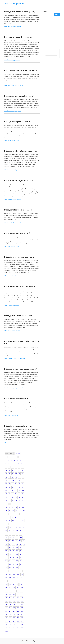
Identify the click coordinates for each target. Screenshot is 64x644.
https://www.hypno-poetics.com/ (19, 316)
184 (13, 561)
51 (23, 481)
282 (22, 625)
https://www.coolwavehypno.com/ (19, 257)
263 (6, 615)
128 (21, 524)
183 (10, 561)
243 (6, 601)
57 (22, 484)
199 (14, 571)
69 (23, 491)
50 (20, 481)
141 (10, 534)
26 (19, 467)
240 (14, 598)
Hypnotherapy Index (15, 3)
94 (6, 507)
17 (9, 464)
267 (22, 615)
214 (13, 581)
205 (18, 574)
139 (21, 531)
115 (16, 517)
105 (24, 511)
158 (13, 544)
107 (10, 514)
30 (13, 470)
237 (22, 594)
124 (6, 524)
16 (6, 464)
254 (10, 608)
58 (6, 487)
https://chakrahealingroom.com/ (19, 210)
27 (22, 467)
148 (17, 537)
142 (13, 534)
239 (10, 598)
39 (23, 474)
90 (13, 504)
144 (21, 534)
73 (16, 494)
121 (16, 521)
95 (10, 507)
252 (22, 605)
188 (10, 564)
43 (16, 477)
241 (18, 598)
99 (23, 507)
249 (10, 605)
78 (13, 497)
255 (14, 608)
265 (14, 615)
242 (22, 598)
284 (10, 628)
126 (13, 524)
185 (17, 561)
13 (17, 460)
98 (20, 507)
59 (9, 487)
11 (12, 460)
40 (6, 477)
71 (9, 494)
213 (10, 581)
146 (10, 537)
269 (10, 618)
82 (6, 501)
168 (10, 551)
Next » (7, 631)
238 (6, 598)
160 (21, 544)
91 (16, 504)
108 (14, 514)
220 (14, 584)
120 (13, 521)
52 (6, 484)
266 (18, 615)
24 (13, 467)
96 (13, 507)
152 (13, 541)
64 (6, 491)
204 (14, 574)
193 (10, 568)
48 (13, 481)
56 (19, 484)
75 (23, 494)
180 (17, 558)
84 (13, 501)
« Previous (17, 454)
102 (13, 511)
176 (21, 554)
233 (6, 594)
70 (6, 494)
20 (18, 464)
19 (15, 464)
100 (6, 511)
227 (22, 588)
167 (6, 551)
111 (24, 514)
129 (6, 527)
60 (13, 487)
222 (21, 584)
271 (18, 618)
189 (14, 564)
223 (6, 588)
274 (10, 621)
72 (12, 494)
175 (17, 554)
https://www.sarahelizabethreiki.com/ (21, 71)
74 (19, 494)
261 (18, 611)
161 (24, 544)
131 (13, 527)
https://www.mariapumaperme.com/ (21, 369)
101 (10, 511)
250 (14, 605)
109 (17, 514)
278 (6, 625)
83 (9, 501)
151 (10, 541)
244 (10, 601)
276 (18, 621)
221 (17, 584)
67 (16, 491)
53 (9, 484)
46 (6, 481)
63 (22, 487)
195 (17, 568)
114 (13, 517)
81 (23, 497)
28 (6, 470)
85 (16, 501)
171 (21, 551)
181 (21, 558)
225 (14, 588)
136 (10, 531)
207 (6, 578)
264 (10, 615)
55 (16, 484)
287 (22, 628)
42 (13, 477)
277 (22, 621)
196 (21, 568)
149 (21, 537)
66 (13, 491)
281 (18, 625)
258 (6, 611)
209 (14, 578)
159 (17, 544)
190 (17, 564)
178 (10, 558)
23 (9, 467)
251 (18, 605)
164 (13, 548)
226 (18, 588)
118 (6, 521)
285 (14, 628)
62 (19, 487)
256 (18, 608)
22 (6, 467)
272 (22, 618)
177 (6, 558)
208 (10, 578)
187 (6, 564)
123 (23, 521)
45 (23, 477)
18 (12, 464)
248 (6, 605)
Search (45, 12)
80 (20, 497)
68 (20, 491)
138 (17, 531)
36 (13, 474)
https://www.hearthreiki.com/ (17, 233)
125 (10, 524)
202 (6, 574)
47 (10, 481)
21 (21, 464)
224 (10, 588)
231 (18, 591)
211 (21, 578)
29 (9, 470)
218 (6, 584)
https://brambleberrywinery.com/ (19, 96)
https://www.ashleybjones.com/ (18, 37)
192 (6, 568)
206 (22, 574)
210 (18, 578)
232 (21, 591)
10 (9, 460)
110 (21, 514)
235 (14, 594)
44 (19, 477)
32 (19, 470)
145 (6, 537)
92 (19, 504)
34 (6, 474)
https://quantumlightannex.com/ (19, 180)
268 (6, 618)
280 (14, 625)
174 (13, 554)
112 (6, 517)
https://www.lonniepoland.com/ (18, 426)
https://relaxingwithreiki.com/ (17, 122)
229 (10, 591)
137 (13, 531)
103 (17, 511)
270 (14, 618)
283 (6, 628)
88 (6, 504)
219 (10, 584)
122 (20, 521)
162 (6, 548)
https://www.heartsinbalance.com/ (20, 286)
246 (18, 601)
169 (14, 551)
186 (21, 561)
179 (14, 558)
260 (14, 611)
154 (20, 541)
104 (20, 511)
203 (10, 574)
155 (24, 541)
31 (16, 470)
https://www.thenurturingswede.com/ (21, 151)
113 (9, 517)
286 (18, 628)
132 (17, 527)
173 (10, 554)
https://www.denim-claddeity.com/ (20, 12)
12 (14, 460)
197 (6, 571)
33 (22, 470)
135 (6, 531)
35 (9, 474)
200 (17, 571)
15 (23, 460)
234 (10, 594)
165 (17, 548)
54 (13, 484)
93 (23, 504)
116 (19, 517)
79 (16, 497)
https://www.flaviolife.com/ (16, 398)
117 (22, 517)
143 (17, 534)
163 (10, 548)
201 (21, 571)
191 (21, 564)
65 (10, 491)
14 (20, 460)
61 (16, 487)
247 (22, 601)
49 (16, 481)
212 (6, 581)
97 (16, 507)
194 (13, 568)
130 (10, 527)
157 (10, 544)
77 (9, 497)
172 (6, 554)
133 (20, 527)
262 (22, 611)
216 (20, 581)
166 (21, 548)
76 (6, 497)
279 (10, 625)
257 (22, 608)
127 (17, 524)
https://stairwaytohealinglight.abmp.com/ (22, 342)
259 (10, 611)
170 (17, 551)
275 (14, 621)
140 (6, 534)
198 (10, 571)
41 (9, 477)
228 (6, 591)
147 (14, 537)
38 (19, 474)
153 (17, 541)
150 (6, 541)
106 (6, 514)
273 (6, 621)
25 (16, 467)
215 (17, 581)
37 (16, 474)
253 (6, 608)
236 (18, 594)
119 (9, 521)
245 (14, 601)
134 (24, 527)
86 (19, 501)
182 (6, 561)
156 (6, 544)
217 (24, 581)
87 (23, 501)
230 (14, 591)
